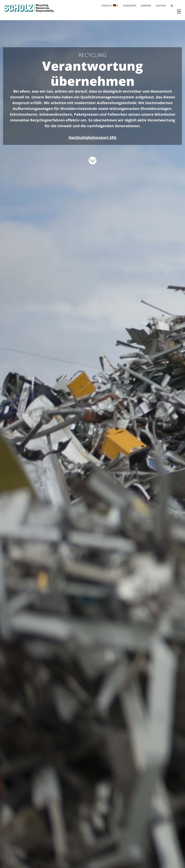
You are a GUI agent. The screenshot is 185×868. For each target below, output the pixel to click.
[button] (8, 860)
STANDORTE (130, 6)
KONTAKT (161, 6)
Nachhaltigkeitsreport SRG (92, 137)
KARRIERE (146, 6)
